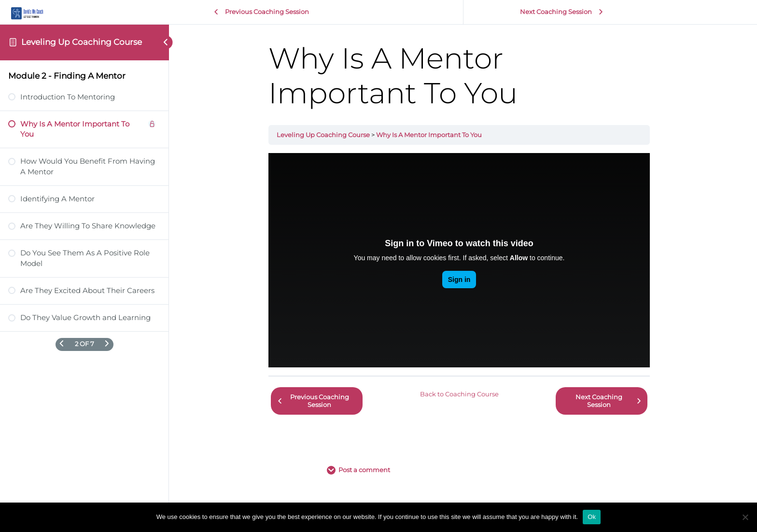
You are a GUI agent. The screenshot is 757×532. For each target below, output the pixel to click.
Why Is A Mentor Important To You (433, 135)
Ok (592, 517)
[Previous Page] (62, 344)
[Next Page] (107, 344)
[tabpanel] (463, 260)
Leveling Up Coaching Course (82, 42)
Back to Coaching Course (463, 393)
